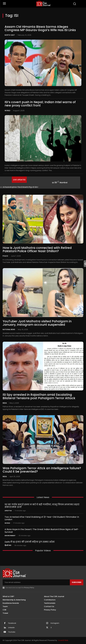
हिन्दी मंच (8, 545)
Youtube (12, 632)
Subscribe (77, 582)
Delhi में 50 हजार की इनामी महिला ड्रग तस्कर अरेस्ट (30, 542)
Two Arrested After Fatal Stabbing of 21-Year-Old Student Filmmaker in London (42, 518)
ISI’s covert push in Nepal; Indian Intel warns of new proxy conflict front (40, 104)
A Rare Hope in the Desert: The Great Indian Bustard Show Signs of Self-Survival (42, 531)
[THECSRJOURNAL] (44, 4)
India (5, 403)
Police (5, 256)
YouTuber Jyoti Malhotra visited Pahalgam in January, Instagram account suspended (37, 323)
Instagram (55, 623)
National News (9, 329)
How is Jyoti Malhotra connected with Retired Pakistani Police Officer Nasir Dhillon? (37, 249)
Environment (10, 536)
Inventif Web (63, 640)
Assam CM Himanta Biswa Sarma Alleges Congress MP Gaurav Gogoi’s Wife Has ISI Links (40, 28)
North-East (10, 35)
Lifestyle (8, 511)
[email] (36, 582)
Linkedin (11, 628)
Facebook (12, 623)
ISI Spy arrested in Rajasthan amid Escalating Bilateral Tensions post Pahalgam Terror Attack (39, 396)
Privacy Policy (29, 588)
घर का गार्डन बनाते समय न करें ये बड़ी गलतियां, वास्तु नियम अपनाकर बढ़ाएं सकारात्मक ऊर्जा (42, 506)
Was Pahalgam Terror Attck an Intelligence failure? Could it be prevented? (42, 470)
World (7, 111)
